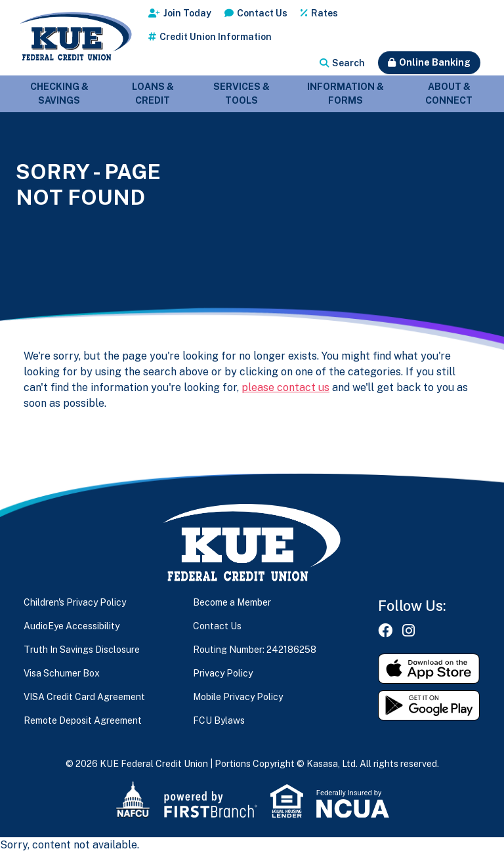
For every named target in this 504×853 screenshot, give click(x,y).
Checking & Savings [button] (59, 94)
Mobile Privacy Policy (238, 697)
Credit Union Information (216, 37)
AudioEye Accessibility (72, 626)
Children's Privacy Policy (75, 602)
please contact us (285, 387)
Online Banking (435, 62)
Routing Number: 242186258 (255, 650)
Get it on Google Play (429, 705)
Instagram (409, 631)
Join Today (187, 13)
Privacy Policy (223, 673)
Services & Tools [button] (241, 94)
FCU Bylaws (219, 720)
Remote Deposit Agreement (83, 720)
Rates (325, 13)
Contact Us (262, 13)
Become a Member (232, 602)
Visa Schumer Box (62, 673)
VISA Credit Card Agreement (84, 697)
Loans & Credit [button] (153, 94)
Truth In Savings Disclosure (82, 650)
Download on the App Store (429, 669)
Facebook (385, 631)
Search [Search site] (348, 63)
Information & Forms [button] (346, 94)
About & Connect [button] (449, 94)
